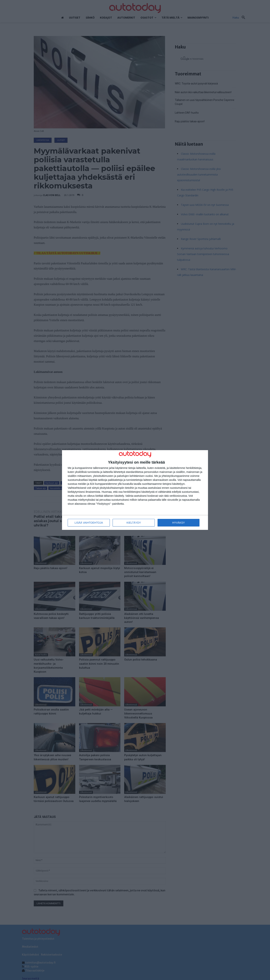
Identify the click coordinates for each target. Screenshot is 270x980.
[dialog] (135, 490)
